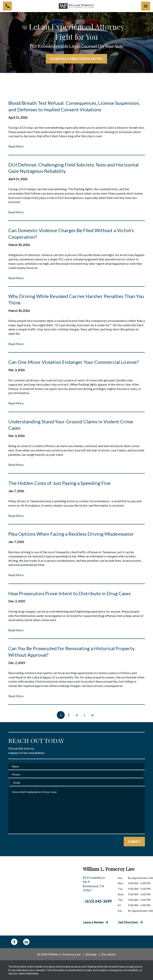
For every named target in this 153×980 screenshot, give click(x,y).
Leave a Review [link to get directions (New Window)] (96, 922)
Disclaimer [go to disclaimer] (109, 954)
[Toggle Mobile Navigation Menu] (146, 6)
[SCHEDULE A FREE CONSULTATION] (76, 59)
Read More (16, 146)
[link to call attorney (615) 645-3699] (7, 6)
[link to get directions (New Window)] (97, 885)
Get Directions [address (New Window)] (131, 922)
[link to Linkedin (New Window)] (26, 942)
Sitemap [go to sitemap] (91, 954)
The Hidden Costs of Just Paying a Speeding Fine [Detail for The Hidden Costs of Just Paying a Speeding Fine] (59, 483)
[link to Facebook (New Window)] (14, 942)
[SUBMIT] (134, 842)
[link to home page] (77, 6)
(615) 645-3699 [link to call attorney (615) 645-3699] (97, 901)
